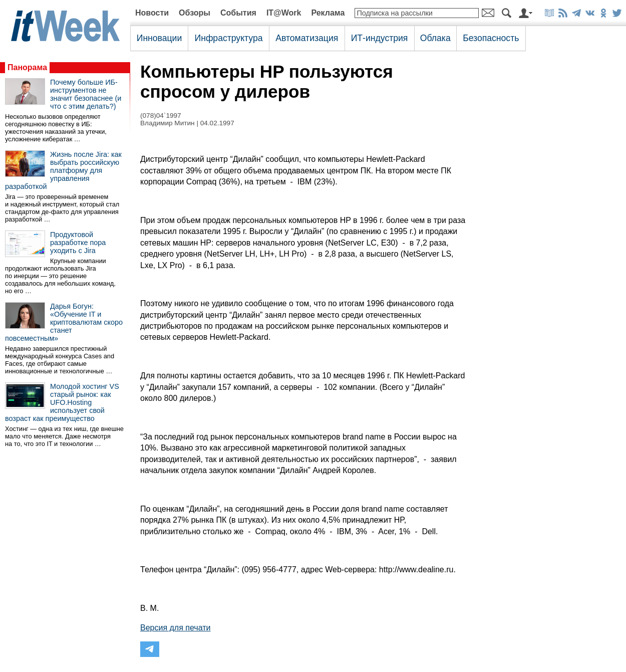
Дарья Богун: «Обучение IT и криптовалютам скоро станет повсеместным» (64, 322)
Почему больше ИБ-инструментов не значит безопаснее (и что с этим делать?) (86, 94)
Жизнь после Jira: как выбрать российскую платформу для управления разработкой (63, 170)
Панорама (27, 67)
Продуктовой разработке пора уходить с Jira (78, 243)
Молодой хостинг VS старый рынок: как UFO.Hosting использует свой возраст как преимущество (62, 402)
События (238, 13)
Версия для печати (175, 628)
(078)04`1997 (161, 116)
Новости (152, 13)
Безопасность (491, 38)
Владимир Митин (168, 123)
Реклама (328, 13)
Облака (435, 38)
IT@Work (284, 13)
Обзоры (195, 13)
